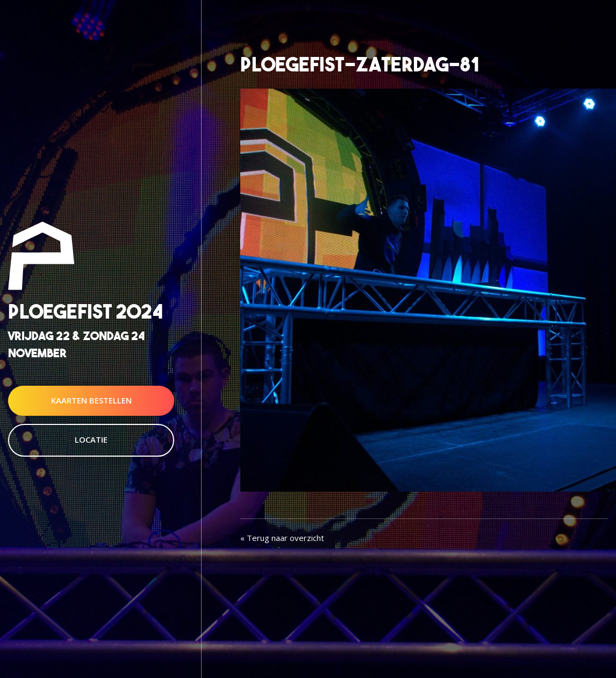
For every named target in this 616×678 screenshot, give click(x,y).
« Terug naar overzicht (282, 538)
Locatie (91, 439)
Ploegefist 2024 (85, 312)
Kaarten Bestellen (91, 400)
